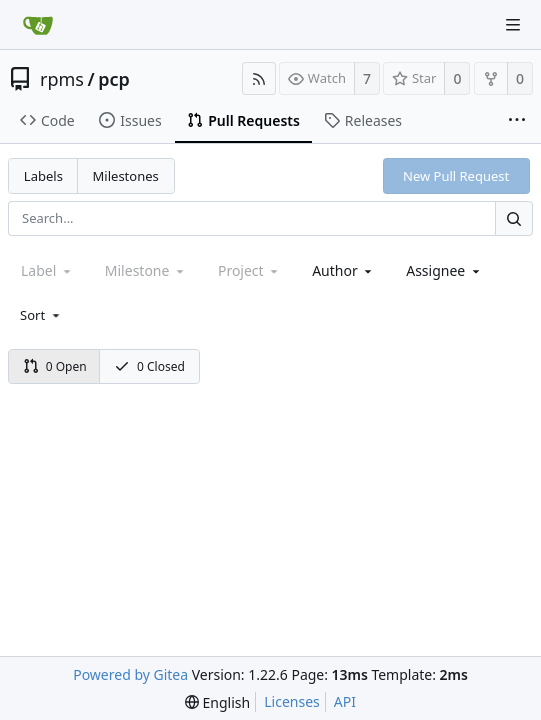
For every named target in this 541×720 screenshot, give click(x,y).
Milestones (126, 176)
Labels (43, 176)
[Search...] (514, 218)
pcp (114, 79)
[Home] (38, 25)
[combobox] (343, 270)
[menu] (41, 315)
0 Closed (149, 366)
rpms (62, 79)
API (345, 701)
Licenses (292, 701)
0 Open (55, 366)
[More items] (517, 121)
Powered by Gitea (130, 674)
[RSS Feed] (259, 78)
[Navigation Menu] (513, 25)
